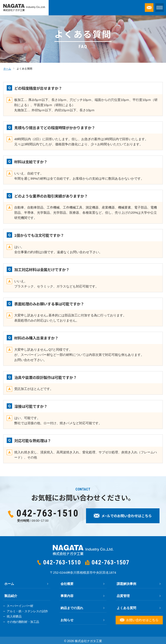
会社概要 (67, 584)
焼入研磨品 (14, 617)
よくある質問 (126, 608)
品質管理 (123, 596)
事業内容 (67, 596)
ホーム (9, 584)
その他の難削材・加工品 (23, 622)
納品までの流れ (72, 608)
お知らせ (67, 620)
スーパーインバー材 (20, 606)
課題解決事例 (126, 584)
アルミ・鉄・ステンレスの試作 (27, 611)
